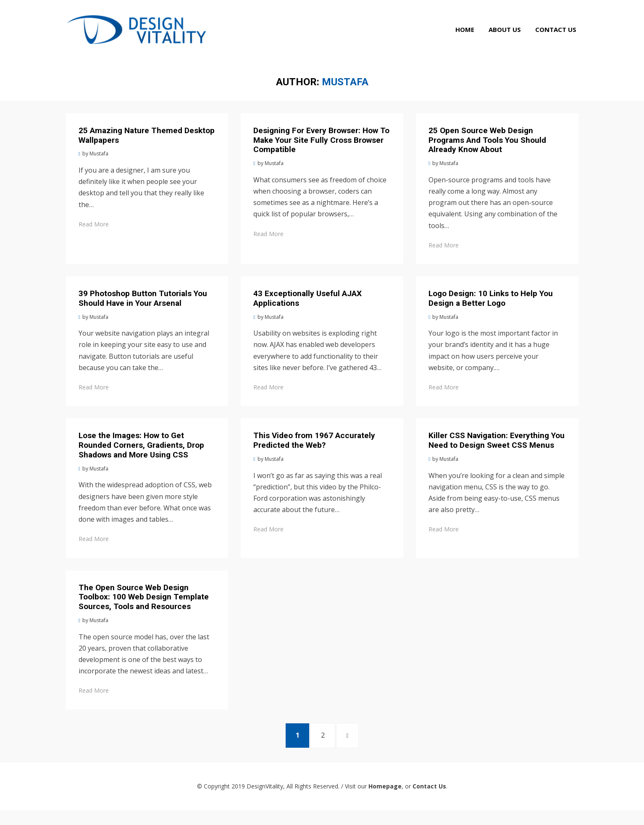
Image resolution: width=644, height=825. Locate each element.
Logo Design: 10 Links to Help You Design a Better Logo (491, 310)
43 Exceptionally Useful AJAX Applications (308, 310)
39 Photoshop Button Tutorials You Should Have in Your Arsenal (143, 310)
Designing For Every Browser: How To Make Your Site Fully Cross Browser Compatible (321, 151)
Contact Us (558, 37)
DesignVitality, (266, 801)
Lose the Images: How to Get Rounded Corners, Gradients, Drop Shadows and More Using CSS (141, 456)
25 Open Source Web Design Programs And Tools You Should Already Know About (487, 151)
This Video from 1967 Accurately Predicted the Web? (314, 452)
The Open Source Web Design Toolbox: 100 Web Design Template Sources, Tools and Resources (144, 608)
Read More (94, 235)
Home (467, 37)
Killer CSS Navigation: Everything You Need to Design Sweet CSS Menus (497, 452)
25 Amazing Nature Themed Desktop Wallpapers (147, 147)
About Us (507, 37)
